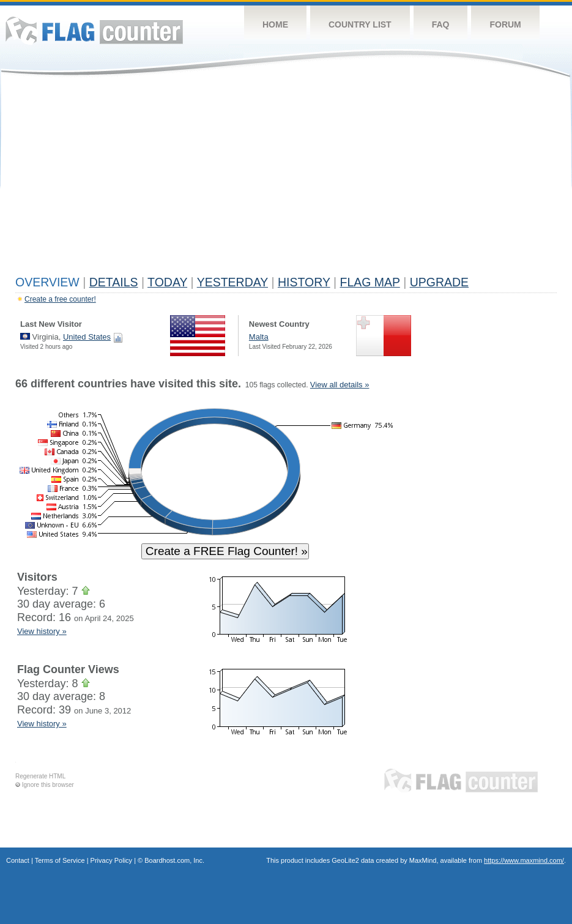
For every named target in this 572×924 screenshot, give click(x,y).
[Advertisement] (286, 179)
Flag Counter (94, 30)
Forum (505, 24)
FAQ (441, 24)
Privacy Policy (111, 860)
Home (275, 24)
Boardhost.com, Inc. (174, 860)
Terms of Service (60, 860)
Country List (360, 24)
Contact (18, 860)
